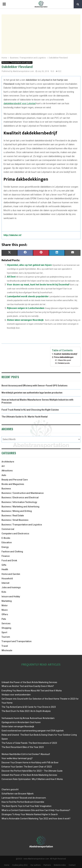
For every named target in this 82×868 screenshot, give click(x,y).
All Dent (11, 277)
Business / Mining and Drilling (17, 511)
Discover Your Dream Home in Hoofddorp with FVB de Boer (30, 763)
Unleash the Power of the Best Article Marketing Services (29, 682)
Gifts (4, 565)
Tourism (6, 637)
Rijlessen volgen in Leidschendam (26, 308)
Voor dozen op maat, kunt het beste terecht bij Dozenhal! (38, 285)
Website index (60, 865)
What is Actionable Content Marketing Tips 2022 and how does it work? (36, 819)
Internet (5, 583)
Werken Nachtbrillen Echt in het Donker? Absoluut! (26, 754)
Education (7, 542)
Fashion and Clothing (12, 552)
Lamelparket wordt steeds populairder (28, 296)
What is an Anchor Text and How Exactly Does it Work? (28, 686)
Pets (4, 619)
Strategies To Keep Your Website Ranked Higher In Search (30, 814)
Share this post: (65, 360)
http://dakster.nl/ (13, 235)
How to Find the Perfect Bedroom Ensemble (23, 802)
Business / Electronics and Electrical (20, 498)
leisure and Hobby (11, 597)
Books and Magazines (13, 484)
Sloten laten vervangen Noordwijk (25, 320)
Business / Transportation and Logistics (17, 62)
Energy (5, 547)
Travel (5, 646)
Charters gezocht (10, 789)
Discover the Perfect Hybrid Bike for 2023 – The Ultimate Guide (32, 771)
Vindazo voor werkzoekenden (16, 695)
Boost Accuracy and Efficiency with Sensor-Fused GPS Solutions (35, 386)
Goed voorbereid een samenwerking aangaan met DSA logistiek (33, 731)
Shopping (6, 628)
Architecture (8, 462)
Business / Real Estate (13, 516)
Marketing (7, 601)
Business (6, 489)
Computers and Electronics (15, 534)
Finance (6, 556)
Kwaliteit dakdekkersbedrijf (66, 354)
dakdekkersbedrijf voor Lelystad (20, 103)
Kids (4, 592)
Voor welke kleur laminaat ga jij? (17, 758)
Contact (72, 865)
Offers (5, 614)
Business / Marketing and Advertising (20, 507)
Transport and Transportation (17, 641)
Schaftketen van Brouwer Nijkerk (18, 794)
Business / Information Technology (19, 502)
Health (5, 569)
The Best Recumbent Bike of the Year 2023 (23, 747)
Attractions (7, 471)
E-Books (6, 538)
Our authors (36, 865)
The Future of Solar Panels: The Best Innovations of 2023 (29, 743)
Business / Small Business (15, 520)
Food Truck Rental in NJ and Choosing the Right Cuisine (30, 410)
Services (6, 623)
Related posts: (64, 363)
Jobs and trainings (11, 587)
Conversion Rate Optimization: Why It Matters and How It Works (32, 779)
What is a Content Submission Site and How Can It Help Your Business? (36, 810)
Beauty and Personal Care (15, 480)
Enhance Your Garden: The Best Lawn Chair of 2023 (27, 767)
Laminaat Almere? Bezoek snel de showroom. (24, 798)
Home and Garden (11, 574)
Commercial (8, 529)
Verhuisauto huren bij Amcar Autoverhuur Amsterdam (28, 718)
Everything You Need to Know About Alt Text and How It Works (32, 691)
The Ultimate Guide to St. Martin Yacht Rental (25, 417)
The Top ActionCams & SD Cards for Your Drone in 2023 (29, 707)
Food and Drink (9, 560)
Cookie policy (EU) (20, 865)
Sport (4, 632)
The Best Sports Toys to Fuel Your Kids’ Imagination (26, 806)
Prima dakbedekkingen (64, 357)
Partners (47, 865)
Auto (4, 475)
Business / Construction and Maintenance (23, 493)
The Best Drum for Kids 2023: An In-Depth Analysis (26, 711)
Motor (5, 605)
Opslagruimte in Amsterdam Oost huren (21, 722)
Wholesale (7, 650)
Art (3, 466)
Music (5, 610)
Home (7, 865)
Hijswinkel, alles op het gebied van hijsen (29, 265)
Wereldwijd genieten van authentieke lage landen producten (32, 393)
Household (7, 579)
